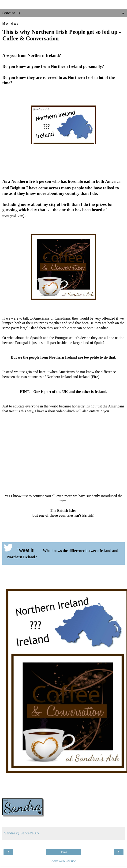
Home (63, 852)
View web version (63, 861)
